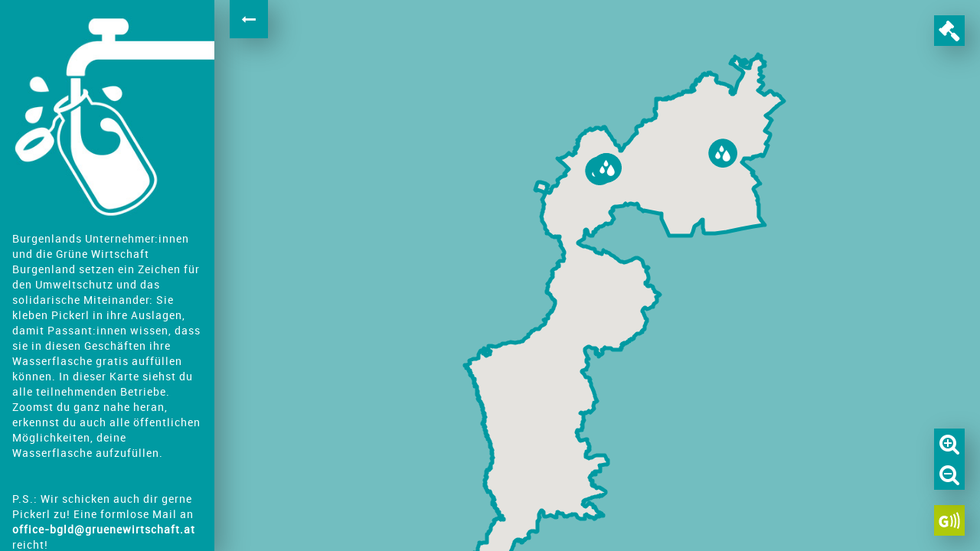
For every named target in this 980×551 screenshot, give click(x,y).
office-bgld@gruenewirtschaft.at (104, 529)
